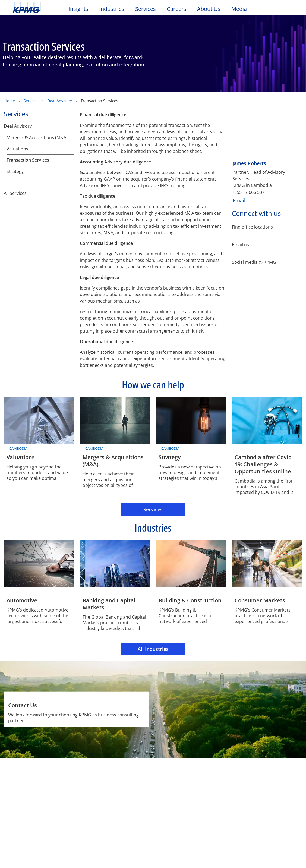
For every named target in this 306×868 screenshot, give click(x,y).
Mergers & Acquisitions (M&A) (37, 137)
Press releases (70, 802)
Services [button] (146, 9)
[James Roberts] (267, 149)
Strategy (15, 183)
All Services (39, 205)
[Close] (289, 859)
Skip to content (37, 8)
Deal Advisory (60, 100)
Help (146, 770)
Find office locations (252, 227)
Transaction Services (28, 160)
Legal (20, 770)
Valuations (17, 149)
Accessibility (82, 770)
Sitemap (119, 770)
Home (10, 100)
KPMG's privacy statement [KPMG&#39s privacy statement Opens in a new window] (92, 839)
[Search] (277, 10)
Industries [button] (112, 9)
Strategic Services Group (34, 172)
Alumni (106, 791)
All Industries (153, 649)
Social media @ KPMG (254, 262)
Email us (240, 244)
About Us (209, 9)
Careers (176, 9)
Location (22, 811)
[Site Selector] (289, 10)
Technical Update (73, 811)
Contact (23, 791)
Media (239, 9)
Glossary (175, 770)
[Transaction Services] (71, 160)
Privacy (47, 770)
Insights (78, 9)
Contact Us (25, 802)
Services (31, 100)
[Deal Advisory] (71, 126)
